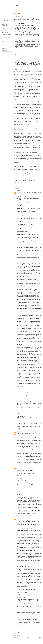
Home (28, 638)
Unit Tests (23, 184)
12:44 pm (19, 464)
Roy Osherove (21, 129)
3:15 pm (19, 515)
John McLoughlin (20, 597)
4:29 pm (19, 633)
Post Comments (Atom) (23, 640)
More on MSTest (18, 14)
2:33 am (19, 397)
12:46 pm (19, 475)
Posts (4, 48)
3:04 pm (19, 488)
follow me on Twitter (8, 57)
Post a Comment (17, 636)
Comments (5, 51)
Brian (18, 191)
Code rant (21, 6)
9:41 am (19, 428)
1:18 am (19, 594)
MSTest (19, 184)
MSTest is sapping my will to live (20, 18)
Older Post (40, 638)
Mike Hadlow (19, 478)
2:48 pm (19, 626)
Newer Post (16, 638)
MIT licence (5, 36)
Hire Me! (5, 20)
